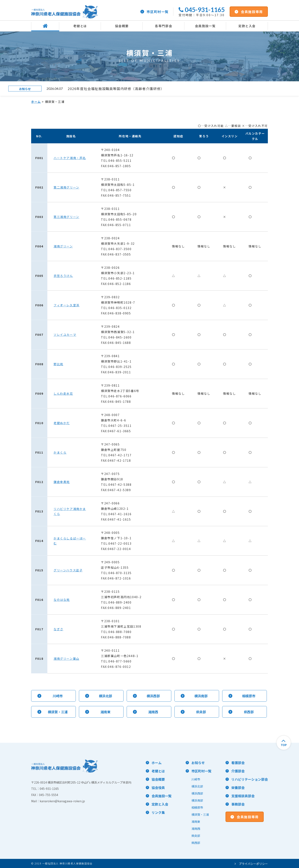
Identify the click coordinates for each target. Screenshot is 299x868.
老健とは (80, 26)
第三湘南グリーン (66, 217)
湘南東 (196, 822)
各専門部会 (164, 26)
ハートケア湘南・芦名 (70, 158)
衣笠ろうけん (63, 276)
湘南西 (196, 829)
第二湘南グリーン (66, 187)
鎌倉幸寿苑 (62, 482)
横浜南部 (197, 800)
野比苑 (58, 364)
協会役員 (158, 788)
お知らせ (198, 763)
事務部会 (238, 804)
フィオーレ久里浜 (67, 305)
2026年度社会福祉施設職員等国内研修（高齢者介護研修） (116, 89)
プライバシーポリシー (251, 864)
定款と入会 (247, 26)
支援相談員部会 (243, 796)
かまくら (60, 452)
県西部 (196, 843)
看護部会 (238, 763)
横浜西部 (197, 793)
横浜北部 (197, 786)
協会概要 (122, 26)
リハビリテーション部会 (250, 779)
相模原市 (197, 807)
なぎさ (58, 629)
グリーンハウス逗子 (68, 570)
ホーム (36, 102)
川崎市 (196, 779)
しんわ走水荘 (63, 393)
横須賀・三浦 (200, 814)
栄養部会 (238, 788)
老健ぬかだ (62, 423)
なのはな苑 (62, 600)
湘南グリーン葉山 (66, 659)
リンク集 (158, 812)
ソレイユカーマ (65, 335)
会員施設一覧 (205, 26)
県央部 (196, 836)
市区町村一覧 (154, 12)
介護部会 (238, 771)
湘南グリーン (63, 246)
